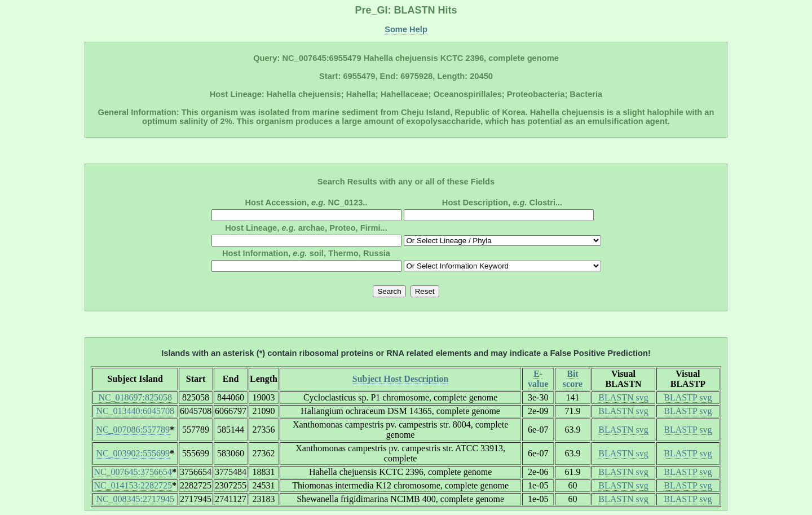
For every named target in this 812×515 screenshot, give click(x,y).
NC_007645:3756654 (133, 472)
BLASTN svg (623, 397)
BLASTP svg (688, 397)
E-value (538, 379)
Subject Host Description (401, 379)
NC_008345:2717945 (135, 499)
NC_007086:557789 (133, 430)
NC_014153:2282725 (133, 485)
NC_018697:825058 (135, 397)
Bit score (573, 379)
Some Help (406, 29)
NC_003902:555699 (133, 453)
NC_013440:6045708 (135, 411)
